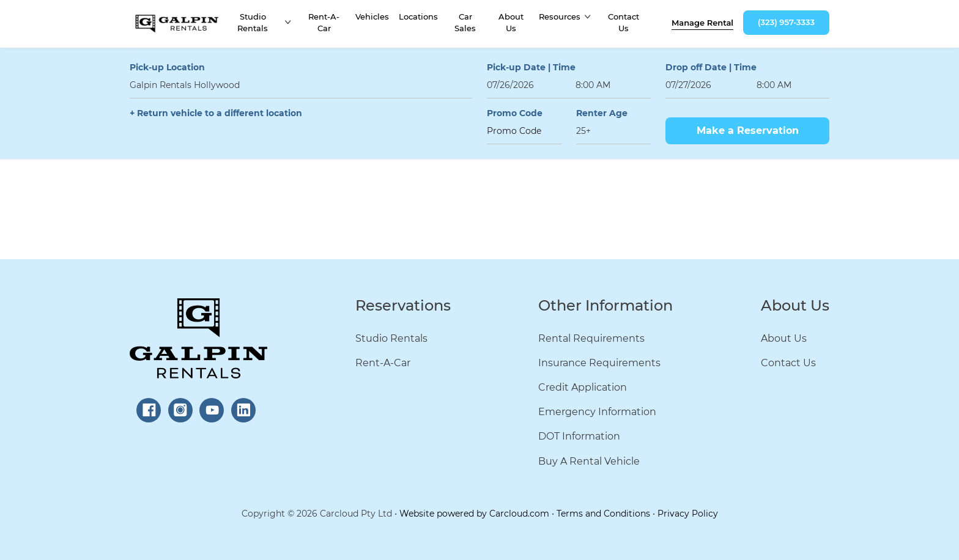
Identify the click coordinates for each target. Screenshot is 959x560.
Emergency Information (597, 412)
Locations (418, 17)
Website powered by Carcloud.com (474, 514)
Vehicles (372, 17)
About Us (511, 22)
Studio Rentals (253, 22)
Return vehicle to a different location (220, 113)
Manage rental (702, 23)
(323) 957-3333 (786, 22)
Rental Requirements (591, 338)
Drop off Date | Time (711, 68)
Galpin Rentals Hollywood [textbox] (185, 85)
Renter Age (602, 113)
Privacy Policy (688, 514)
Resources (560, 17)
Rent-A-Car (324, 22)
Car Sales (465, 22)
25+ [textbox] (583, 131)
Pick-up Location (167, 68)
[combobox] (301, 85)
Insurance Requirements (599, 363)
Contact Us (624, 22)
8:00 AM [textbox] (593, 85)
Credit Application (583, 387)
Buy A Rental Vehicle (589, 461)
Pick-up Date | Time (531, 68)
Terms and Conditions (603, 514)
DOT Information (579, 436)
